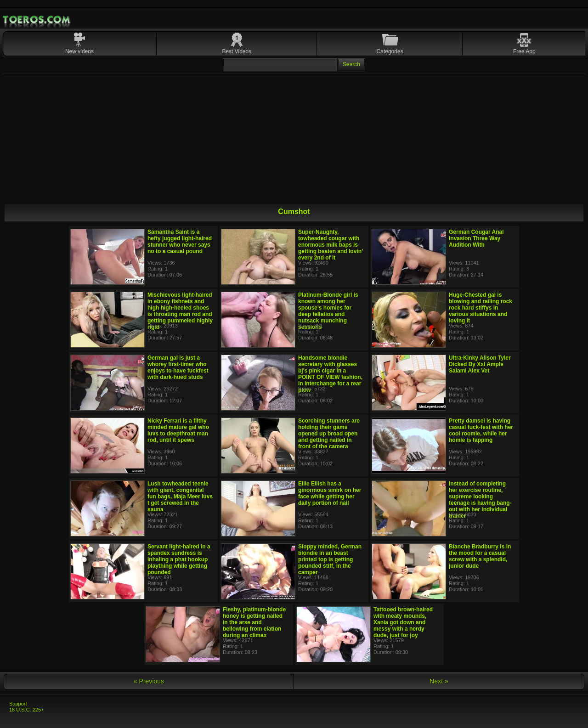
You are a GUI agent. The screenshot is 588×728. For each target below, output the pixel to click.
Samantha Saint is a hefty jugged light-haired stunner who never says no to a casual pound (180, 242)
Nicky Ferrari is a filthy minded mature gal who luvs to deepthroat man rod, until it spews (178, 430)
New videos (79, 51)
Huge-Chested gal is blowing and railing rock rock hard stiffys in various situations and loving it (481, 308)
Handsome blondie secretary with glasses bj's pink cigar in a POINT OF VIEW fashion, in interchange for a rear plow (330, 374)
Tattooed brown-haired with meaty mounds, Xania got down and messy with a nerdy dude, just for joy (403, 622)
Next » (439, 681)
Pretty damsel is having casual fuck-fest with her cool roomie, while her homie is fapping (481, 430)
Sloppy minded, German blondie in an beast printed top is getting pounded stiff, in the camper (330, 559)
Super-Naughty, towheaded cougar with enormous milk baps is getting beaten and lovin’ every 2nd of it (331, 245)
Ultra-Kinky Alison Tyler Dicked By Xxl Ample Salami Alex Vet (480, 364)
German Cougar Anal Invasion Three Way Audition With (476, 238)
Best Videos (237, 51)
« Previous (149, 681)
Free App (524, 51)
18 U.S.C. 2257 (26, 710)
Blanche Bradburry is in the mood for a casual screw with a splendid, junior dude (480, 556)
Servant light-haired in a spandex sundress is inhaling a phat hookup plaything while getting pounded (179, 559)
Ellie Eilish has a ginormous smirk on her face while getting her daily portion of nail (330, 493)
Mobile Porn (37, 20)
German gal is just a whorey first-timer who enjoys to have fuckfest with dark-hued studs (178, 367)
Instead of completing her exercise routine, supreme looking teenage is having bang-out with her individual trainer (480, 500)
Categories (390, 51)
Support (18, 704)
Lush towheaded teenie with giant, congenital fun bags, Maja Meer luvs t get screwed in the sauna (180, 497)
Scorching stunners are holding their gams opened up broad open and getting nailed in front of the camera (329, 434)
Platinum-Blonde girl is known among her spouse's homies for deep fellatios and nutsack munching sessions (328, 311)
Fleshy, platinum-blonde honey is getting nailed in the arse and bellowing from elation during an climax (254, 622)
